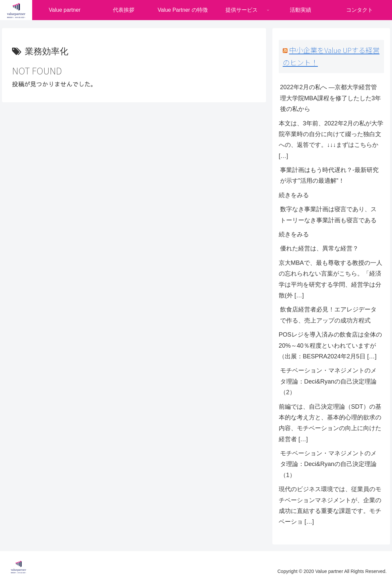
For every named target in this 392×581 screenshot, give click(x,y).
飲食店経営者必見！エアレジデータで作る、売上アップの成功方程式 (328, 315)
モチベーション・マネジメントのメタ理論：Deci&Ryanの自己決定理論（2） (328, 381)
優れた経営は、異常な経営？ (319, 248)
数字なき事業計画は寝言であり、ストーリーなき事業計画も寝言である (328, 215)
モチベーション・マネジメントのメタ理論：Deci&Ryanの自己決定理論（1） (328, 464)
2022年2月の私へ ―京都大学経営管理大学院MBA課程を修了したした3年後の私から (331, 98)
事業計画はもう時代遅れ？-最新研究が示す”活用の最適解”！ (329, 175)
